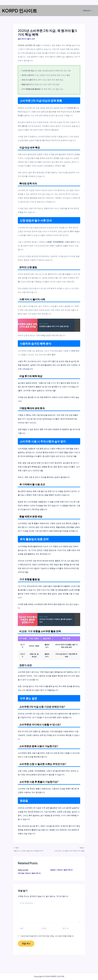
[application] (91, 11)
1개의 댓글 (21, 873)
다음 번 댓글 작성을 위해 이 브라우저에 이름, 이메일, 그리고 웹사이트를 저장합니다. (47, 936)
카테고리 (87, 11)
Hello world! (24, 870)
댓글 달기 (53, 870)
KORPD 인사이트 (20, 11)
